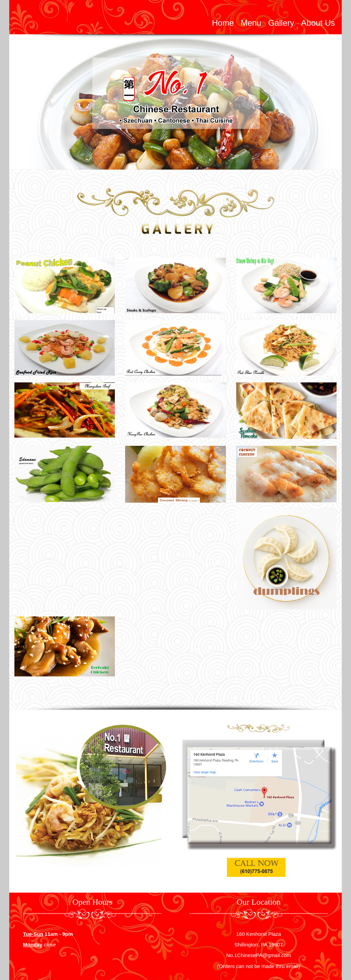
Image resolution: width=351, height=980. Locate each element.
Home (223, 23)
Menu (251, 23)
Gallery (281, 23)
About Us (318, 23)
